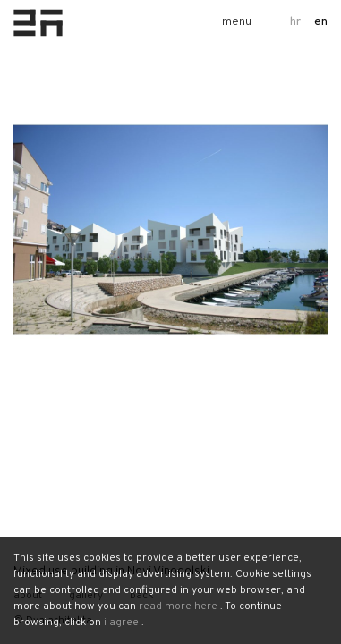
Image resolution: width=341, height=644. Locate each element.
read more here (178, 606)
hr (295, 22)
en (321, 22)
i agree (121, 623)
